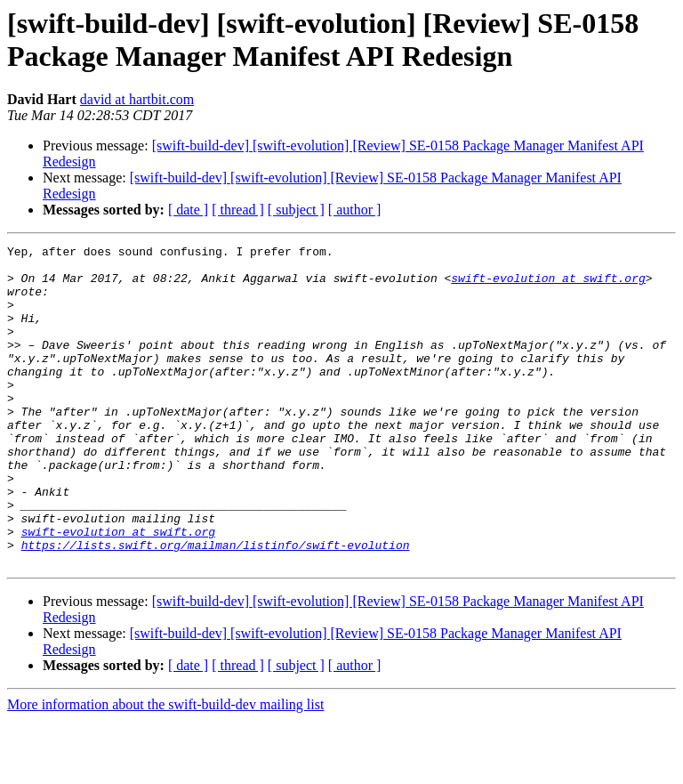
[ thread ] (238, 210)
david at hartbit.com (137, 99)
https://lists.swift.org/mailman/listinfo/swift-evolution (216, 606)
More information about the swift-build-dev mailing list (165, 768)
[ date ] (188, 210)
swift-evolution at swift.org (548, 286)
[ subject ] (296, 210)
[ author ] (355, 210)
